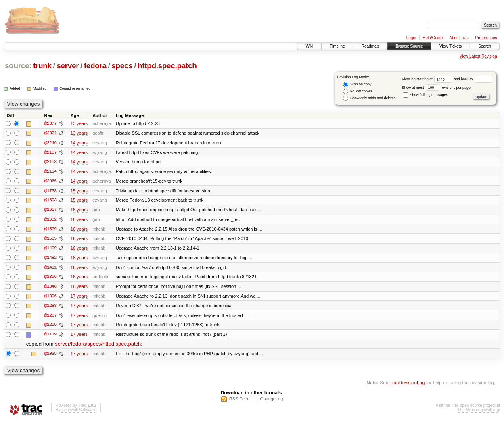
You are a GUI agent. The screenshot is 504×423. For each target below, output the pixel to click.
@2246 (50, 143)
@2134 (50, 172)
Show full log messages (425, 95)
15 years (79, 191)
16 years (79, 210)
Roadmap (370, 46)
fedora (95, 66)
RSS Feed (239, 401)
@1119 (50, 336)
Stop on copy (357, 84)
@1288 (50, 307)
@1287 (50, 317)
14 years (79, 143)
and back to (473, 79)
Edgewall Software (78, 412)
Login (411, 38)
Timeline (337, 46)
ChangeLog (271, 401)
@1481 (50, 269)
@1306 (50, 298)
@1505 (50, 240)
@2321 (50, 133)
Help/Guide (433, 38)
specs (122, 66)
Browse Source (409, 46)
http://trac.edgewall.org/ (479, 412)
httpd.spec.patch (167, 66)
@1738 (50, 191)
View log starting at (428, 79)
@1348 (50, 288)
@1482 (50, 259)
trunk (42, 66)
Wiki (309, 46)
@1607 (50, 210)
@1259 (50, 327)
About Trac (459, 38)
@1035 (50, 356)
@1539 (50, 230)
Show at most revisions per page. (437, 88)
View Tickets (451, 46)
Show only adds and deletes (369, 98)
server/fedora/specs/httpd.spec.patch (98, 346)
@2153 (50, 162)
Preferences (486, 38)
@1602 (50, 220)
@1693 (50, 201)
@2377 (50, 123)
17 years (79, 298)
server (68, 66)
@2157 (50, 152)
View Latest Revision (478, 56)
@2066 (50, 181)
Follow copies (358, 91)
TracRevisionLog (407, 385)
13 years (79, 123)
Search (485, 46)
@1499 (50, 249)
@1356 (50, 278)
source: (18, 66)
